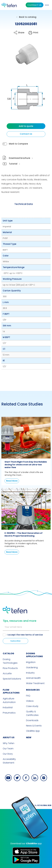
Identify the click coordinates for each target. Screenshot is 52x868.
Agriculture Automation (9, 700)
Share (21, 33)
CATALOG (8, 653)
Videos (30, 701)
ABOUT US (9, 737)
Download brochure (19, 158)
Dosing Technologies (10, 661)
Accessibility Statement (9, 761)
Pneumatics (9, 713)
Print (36, 33)
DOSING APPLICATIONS (34, 655)
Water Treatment (35, 683)
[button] (24, 57)
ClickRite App (33, 731)
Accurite (7, 673)
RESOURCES (33, 690)
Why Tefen (9, 743)
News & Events (34, 726)
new (29, 737)
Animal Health (33, 678)
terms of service (34, 635)
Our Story (8, 754)
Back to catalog (28, 17)
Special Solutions (12, 679)
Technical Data (24, 204)
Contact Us (34, 5)
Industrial (8, 707)
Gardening (32, 667)
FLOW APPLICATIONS (11, 691)
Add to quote (26, 126)
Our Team (8, 749)
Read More (12, 481)
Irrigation (31, 662)
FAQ (28, 696)
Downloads (32, 720)
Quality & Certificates (32, 713)
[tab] (24, 204)
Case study (32, 706)
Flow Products (10, 668)
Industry (30, 673)
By (43, 805)
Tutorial (13, 164)
